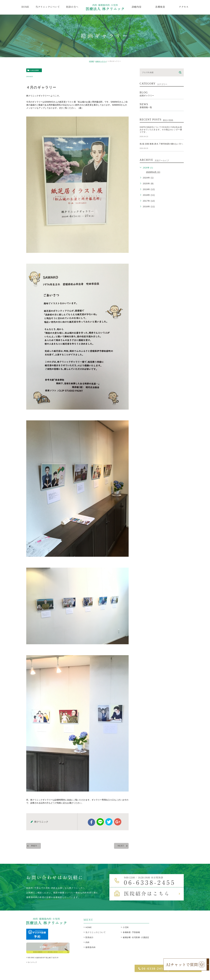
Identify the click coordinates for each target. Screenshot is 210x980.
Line (100, 827)
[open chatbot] (186, 964)
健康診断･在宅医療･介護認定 (136, 942)
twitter (109, 827)
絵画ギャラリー (101, 61)
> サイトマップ (32, 968)
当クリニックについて (96, 937)
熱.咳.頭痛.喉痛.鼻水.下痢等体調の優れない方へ (161, 144)
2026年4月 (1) (153, 172)
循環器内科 (90, 952)
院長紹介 (89, 942)
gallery (35, 70)
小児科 (126, 932)
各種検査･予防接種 (131, 937)
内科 (87, 947)
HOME (92, 61)
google (118, 827)
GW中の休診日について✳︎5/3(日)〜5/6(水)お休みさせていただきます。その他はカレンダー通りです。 (161, 130)
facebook (91, 827)
